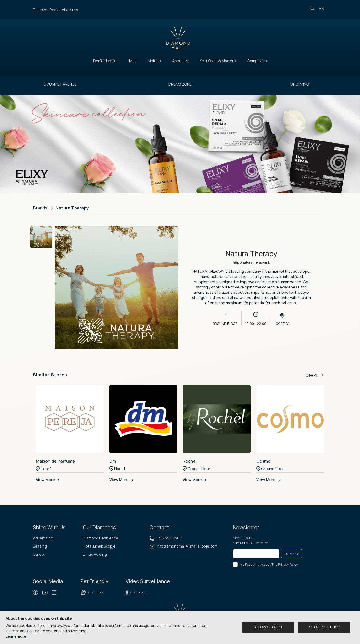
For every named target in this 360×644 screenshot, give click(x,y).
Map (133, 61)
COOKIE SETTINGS (324, 627)
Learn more (16, 636)
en (322, 8)
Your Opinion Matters (218, 61)
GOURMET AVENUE (60, 84)
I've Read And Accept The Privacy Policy (269, 564)
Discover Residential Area (56, 10)
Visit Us (154, 61)
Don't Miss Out (105, 61)
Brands (40, 208)
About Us (180, 61)
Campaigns (257, 61)
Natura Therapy (72, 208)
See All (315, 375)
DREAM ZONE (180, 84)
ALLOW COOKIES (268, 627)
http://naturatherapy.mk (251, 262)
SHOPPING (300, 84)
